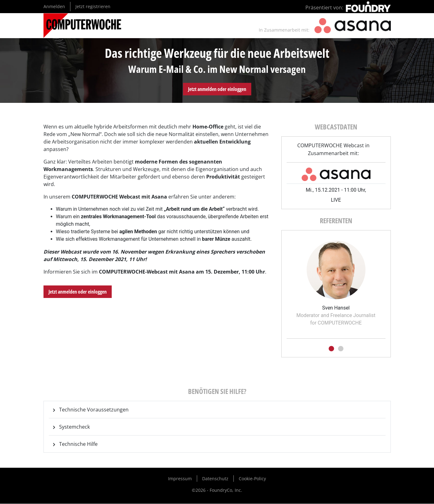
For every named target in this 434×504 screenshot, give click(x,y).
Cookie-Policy (252, 479)
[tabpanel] (336, 281)
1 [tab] (331, 349)
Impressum (180, 479)
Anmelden (54, 6)
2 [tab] (341, 349)
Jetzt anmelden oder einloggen (217, 89)
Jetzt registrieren (93, 6)
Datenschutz (215, 479)
